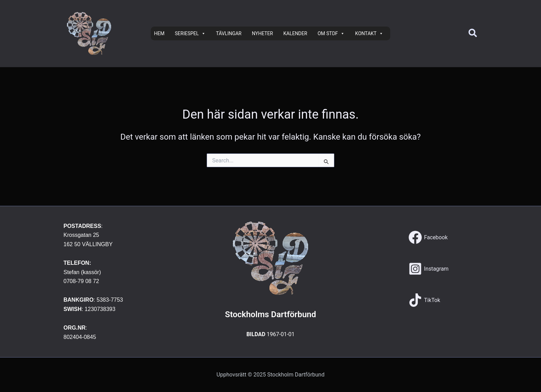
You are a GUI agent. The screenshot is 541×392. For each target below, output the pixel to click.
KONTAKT (369, 33)
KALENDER (295, 33)
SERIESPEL (190, 33)
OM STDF (331, 33)
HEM (159, 33)
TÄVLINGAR (229, 33)
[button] (473, 34)
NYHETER (262, 33)
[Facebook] (428, 237)
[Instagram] (429, 269)
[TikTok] (425, 300)
